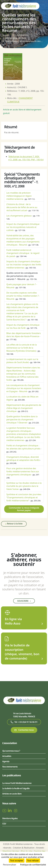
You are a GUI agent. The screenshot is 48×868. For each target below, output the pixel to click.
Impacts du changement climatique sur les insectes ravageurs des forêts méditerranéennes (24, 265)
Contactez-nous (24, 730)
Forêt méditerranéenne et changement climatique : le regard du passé (23, 253)
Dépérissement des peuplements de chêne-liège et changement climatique (24, 408)
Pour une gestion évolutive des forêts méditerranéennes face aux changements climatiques (23, 471)
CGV (4, 824)
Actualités (7, 756)
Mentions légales (10, 818)
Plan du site (26, 851)
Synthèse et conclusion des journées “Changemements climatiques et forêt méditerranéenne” (24, 497)
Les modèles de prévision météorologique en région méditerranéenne (19, 196)
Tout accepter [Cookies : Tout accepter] (17, 861)
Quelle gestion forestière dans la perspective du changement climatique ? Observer (22, 420)
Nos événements (10, 767)
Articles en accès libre (16, 38)
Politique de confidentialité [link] (33, 865)
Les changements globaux (19, 216)
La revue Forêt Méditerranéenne (17, 783)
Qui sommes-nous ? (11, 751)
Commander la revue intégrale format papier (24, 509)
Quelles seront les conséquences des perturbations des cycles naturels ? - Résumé (22, 276)
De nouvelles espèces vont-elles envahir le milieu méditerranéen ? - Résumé (23, 296)
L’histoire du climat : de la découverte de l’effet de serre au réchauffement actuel (22, 207)
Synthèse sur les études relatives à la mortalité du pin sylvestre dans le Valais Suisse (24, 486)
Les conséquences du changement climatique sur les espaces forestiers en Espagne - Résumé (24, 388)
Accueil (6, 35)
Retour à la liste (14, 524)
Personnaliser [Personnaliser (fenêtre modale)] (10, 865)
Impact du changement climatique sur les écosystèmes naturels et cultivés (23, 227)
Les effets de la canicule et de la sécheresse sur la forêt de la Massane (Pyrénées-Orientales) (22, 348)
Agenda (6, 761)
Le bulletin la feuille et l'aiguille (16, 788)
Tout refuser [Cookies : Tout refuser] (33, 861)
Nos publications (21, 35)
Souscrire (24, 601)
